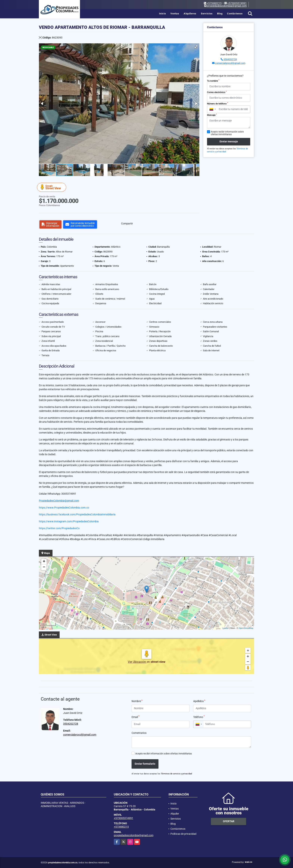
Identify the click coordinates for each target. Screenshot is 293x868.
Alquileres (190, 14)
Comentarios (139, 733)
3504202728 (230, 59)
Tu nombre (213, 81)
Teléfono (199, 717)
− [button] (44, 567)
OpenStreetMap (246, 628)
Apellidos (199, 701)
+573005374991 (237, 3)
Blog (220, 14)
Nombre (137, 701)
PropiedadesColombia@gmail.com (59, 501)
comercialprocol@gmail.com (230, 63)
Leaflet (225, 628)
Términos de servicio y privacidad (176, 774)
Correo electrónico (217, 92)
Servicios (207, 14)
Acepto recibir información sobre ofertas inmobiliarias (164, 754)
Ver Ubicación (137, 662)
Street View (52, 187)
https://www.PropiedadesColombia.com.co (64, 508)
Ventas (175, 14)
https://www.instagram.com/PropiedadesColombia (69, 521)
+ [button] (44, 562)
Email (135, 717)
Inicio (162, 14)
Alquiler (175, 814)
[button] (196, 47)
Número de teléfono (218, 104)
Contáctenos (235, 14)
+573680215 (214, 3)
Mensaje (212, 115)
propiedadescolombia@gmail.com (134, 835)
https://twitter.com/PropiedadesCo (59, 528)
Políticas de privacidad (183, 834)
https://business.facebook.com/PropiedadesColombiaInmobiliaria (77, 514)
